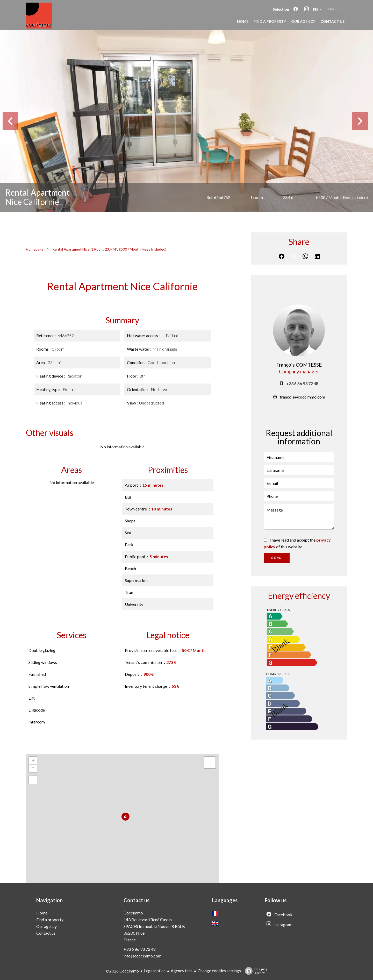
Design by (255, 971)
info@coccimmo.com (142, 956)
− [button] (33, 769)
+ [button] (33, 761)
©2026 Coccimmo (122, 971)
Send (277, 558)
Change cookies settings (219, 971)
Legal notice (155, 971)
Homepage (35, 249)
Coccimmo (133, 913)
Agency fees (182, 971)
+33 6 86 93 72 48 (302, 383)
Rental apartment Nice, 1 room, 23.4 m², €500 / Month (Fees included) (109, 249)
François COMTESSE (299, 365)
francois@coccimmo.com (302, 397)
